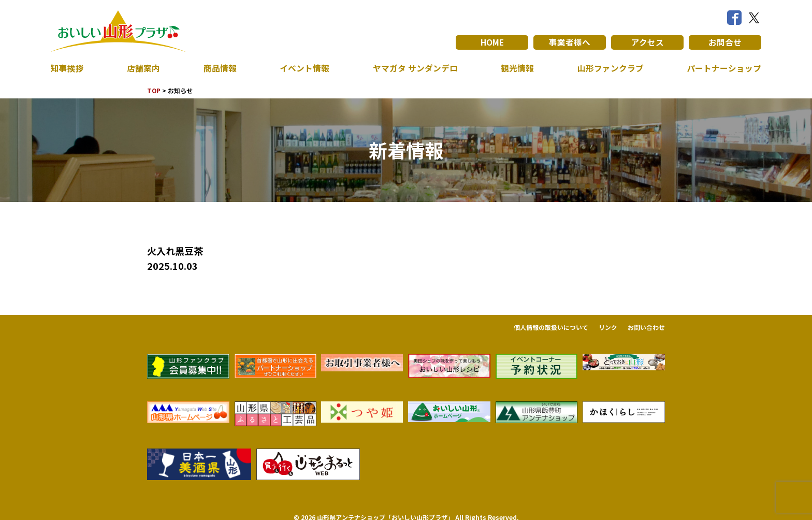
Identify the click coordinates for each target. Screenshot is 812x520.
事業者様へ (570, 42)
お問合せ (725, 42)
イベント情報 (304, 68)
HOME (492, 42)
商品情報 (220, 68)
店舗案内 (143, 68)
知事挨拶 (67, 68)
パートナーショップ (724, 68)
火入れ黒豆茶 (175, 251)
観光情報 (517, 68)
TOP (154, 90)
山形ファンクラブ (611, 68)
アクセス (648, 42)
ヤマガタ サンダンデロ (415, 68)
